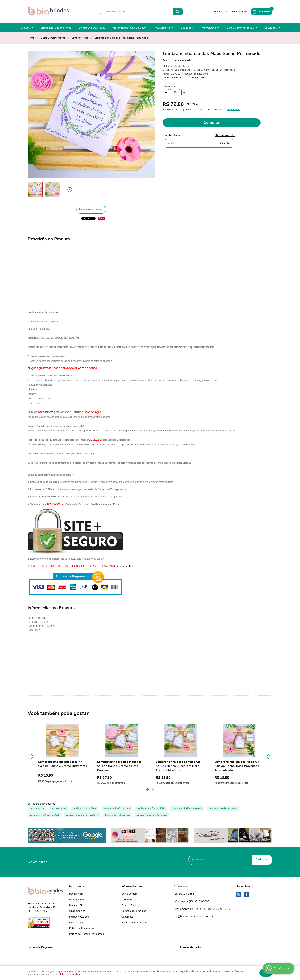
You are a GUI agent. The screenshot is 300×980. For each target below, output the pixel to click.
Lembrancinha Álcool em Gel (44, 815)
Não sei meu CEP (225, 135)
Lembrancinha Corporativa (117, 808)
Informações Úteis (133, 887)
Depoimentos (77, 923)
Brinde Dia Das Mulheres (56, 28)
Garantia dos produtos (134, 911)
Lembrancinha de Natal (85, 808)
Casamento (163, 28)
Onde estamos (77, 911)
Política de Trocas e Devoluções (86, 934)
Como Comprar (130, 894)
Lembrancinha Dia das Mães (151, 808)
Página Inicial (76, 894)
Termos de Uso (130, 900)
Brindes (25, 28)
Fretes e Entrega (131, 905)
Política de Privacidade (134, 923)
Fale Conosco (77, 900)
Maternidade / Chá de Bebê (129, 28)
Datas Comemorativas (240, 28)
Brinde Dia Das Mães (92, 28)
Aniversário (209, 28)
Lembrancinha (37, 808)
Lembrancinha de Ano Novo (223, 808)
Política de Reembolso (81, 928)
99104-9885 (184, 894)
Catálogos (271, 28)
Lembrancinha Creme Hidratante (82, 815)
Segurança (127, 917)
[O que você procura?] (178, 12)
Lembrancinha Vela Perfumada (152, 815)
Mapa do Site (77, 905)
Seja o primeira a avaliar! (176, 60)
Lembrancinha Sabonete (117, 815)
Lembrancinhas (58, 808)
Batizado (186, 28)
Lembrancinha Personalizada (187, 808)
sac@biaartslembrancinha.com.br (193, 917)
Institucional (77, 887)
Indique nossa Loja (79, 917)
